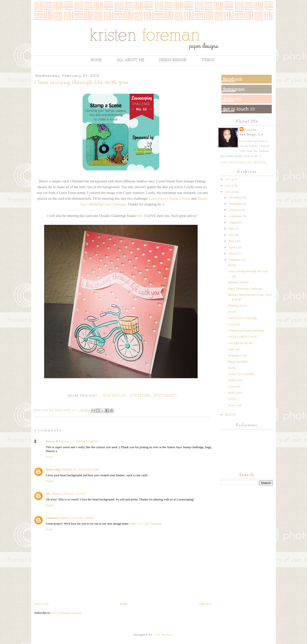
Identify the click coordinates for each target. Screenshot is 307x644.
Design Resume (173, 60)
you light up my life (240, 343)
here (139, 216)
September (236, 216)
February (235, 260)
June (232, 235)
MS (48, 494)
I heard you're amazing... (243, 318)
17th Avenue (163, 635)
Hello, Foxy (235, 393)
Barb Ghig (53, 469)
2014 (228, 186)
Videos (208, 60)
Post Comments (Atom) (66, 613)
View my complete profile (243, 162)
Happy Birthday (238, 362)
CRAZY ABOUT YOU (242, 337)
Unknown (52, 518)
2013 (228, 192)
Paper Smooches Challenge (245, 288)
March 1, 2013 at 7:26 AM (68, 494)
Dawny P (52, 441)
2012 (228, 415)
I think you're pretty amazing (246, 330)
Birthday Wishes (238, 282)
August (234, 222)
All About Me (130, 60)
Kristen (251, 130)
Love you (234, 324)
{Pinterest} (165, 396)
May (232, 241)
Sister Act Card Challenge (146, 524)
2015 (228, 179)
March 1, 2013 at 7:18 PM (77, 518)
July (232, 229)
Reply (50, 457)
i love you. (234, 386)
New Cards (235, 405)
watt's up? (234, 349)
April (233, 247)
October (234, 210)
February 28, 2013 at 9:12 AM (80, 469)
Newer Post (41, 604)
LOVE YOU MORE (241, 374)
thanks (232, 265)
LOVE (232, 312)
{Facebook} (115, 396)
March (233, 253)
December (236, 197)
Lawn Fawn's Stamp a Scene (170, 198)
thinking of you (237, 305)
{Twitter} (140, 396)
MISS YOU (235, 380)
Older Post (205, 604)
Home (96, 60)
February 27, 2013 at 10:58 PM (79, 441)
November (236, 204)
